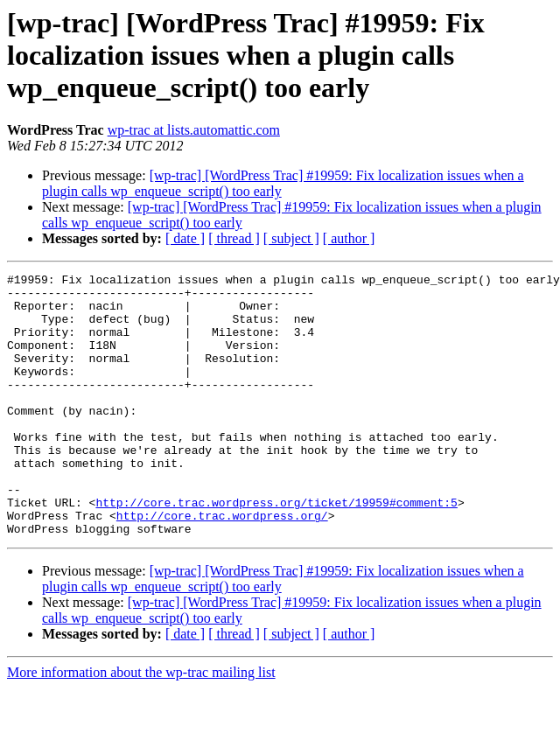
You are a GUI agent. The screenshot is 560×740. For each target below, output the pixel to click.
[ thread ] (234, 238)
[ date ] (185, 238)
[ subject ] (291, 238)
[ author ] (349, 238)
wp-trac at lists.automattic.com (194, 130)
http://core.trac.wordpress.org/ (222, 565)
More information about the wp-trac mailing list (141, 725)
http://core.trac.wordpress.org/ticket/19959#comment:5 (276, 549)
